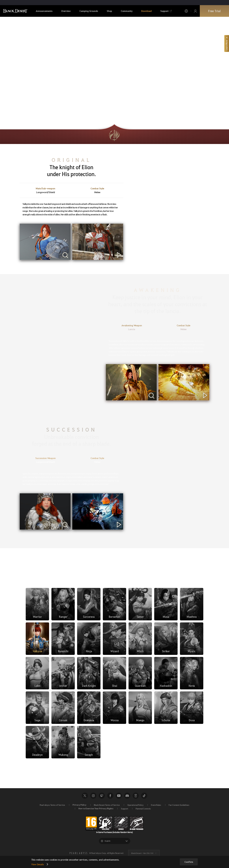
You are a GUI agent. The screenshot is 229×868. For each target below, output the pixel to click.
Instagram (93, 796)
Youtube (119, 796)
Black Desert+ (136, 796)
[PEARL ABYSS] (78, 853)
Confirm (189, 862)
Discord (127, 796)
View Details (38, 864)
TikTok (144, 796)
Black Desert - (142, 853)
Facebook (110, 796)
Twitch (102, 796)
